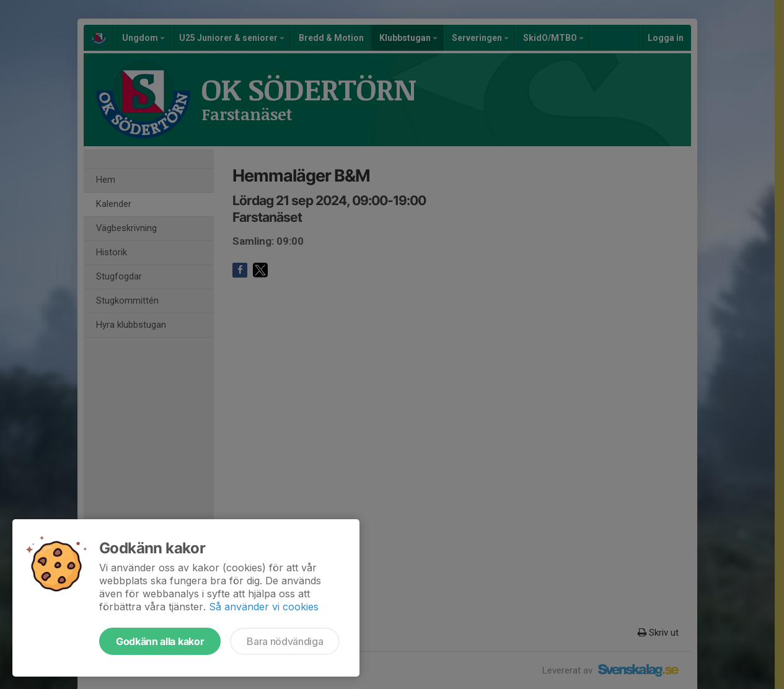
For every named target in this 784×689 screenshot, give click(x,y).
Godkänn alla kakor (160, 641)
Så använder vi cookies (264, 607)
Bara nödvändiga (285, 641)
